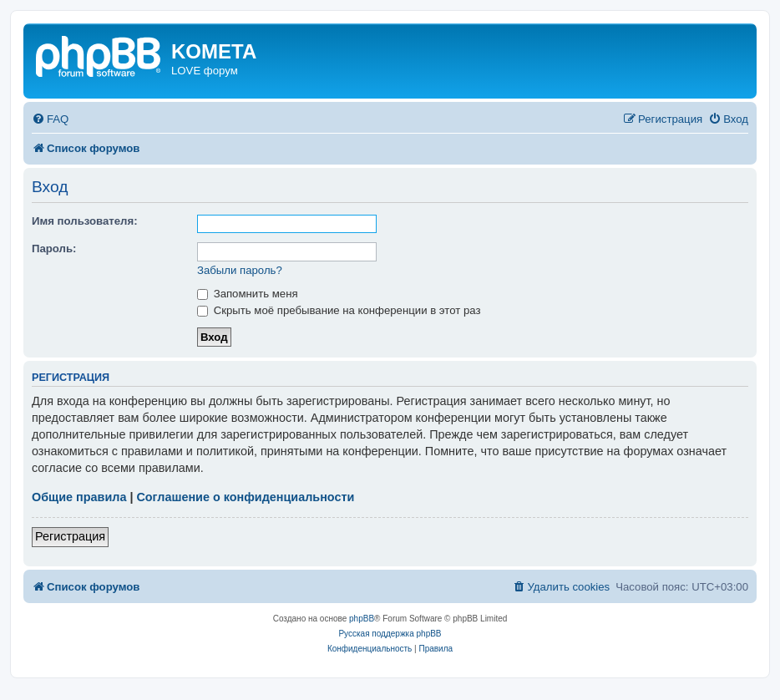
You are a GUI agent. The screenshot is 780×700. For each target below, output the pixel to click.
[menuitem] (50, 119)
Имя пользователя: (85, 221)
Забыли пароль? (240, 270)
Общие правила (79, 497)
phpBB (362, 619)
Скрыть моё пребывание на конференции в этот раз (339, 310)
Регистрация (70, 536)
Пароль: (54, 249)
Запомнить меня (248, 294)
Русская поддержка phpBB (390, 634)
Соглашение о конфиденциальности (245, 497)
